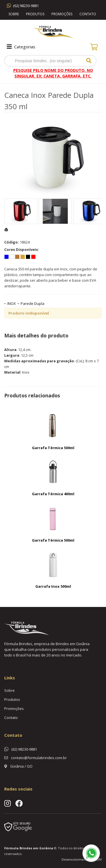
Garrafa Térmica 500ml (53, 448)
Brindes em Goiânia (36, 848)
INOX (12, 303)
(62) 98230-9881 (26, 6)
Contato (88, 14)
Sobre (14, 14)
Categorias (20, 47)
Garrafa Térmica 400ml (53, 494)
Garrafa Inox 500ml (53, 586)
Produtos (35, 14)
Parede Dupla (33, 303)
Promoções (62, 14)
